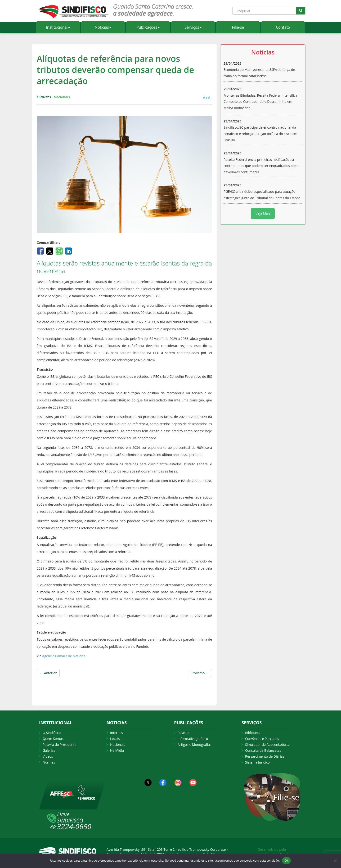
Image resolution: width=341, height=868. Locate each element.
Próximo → (200, 673)
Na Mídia (117, 750)
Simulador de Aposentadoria (267, 744)
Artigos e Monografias (195, 744)
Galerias (49, 750)
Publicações (148, 27)
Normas (49, 762)
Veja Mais (263, 213)
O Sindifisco (52, 733)
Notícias (103, 27)
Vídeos (48, 756)
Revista (183, 733)
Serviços (193, 27)
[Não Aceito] (335, 861)
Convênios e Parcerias (262, 739)
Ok (286, 861)
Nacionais (118, 744)
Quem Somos (53, 739)
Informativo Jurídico (193, 739)
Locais (115, 739)
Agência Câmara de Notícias (64, 656)
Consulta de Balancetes (263, 750)
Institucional (58, 27)
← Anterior (48, 673)
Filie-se (238, 27)
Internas (117, 733)
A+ (205, 98)
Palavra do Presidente (59, 744)
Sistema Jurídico (257, 762)
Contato (283, 27)
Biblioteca (253, 733)
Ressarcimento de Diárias (265, 756)
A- (210, 98)
